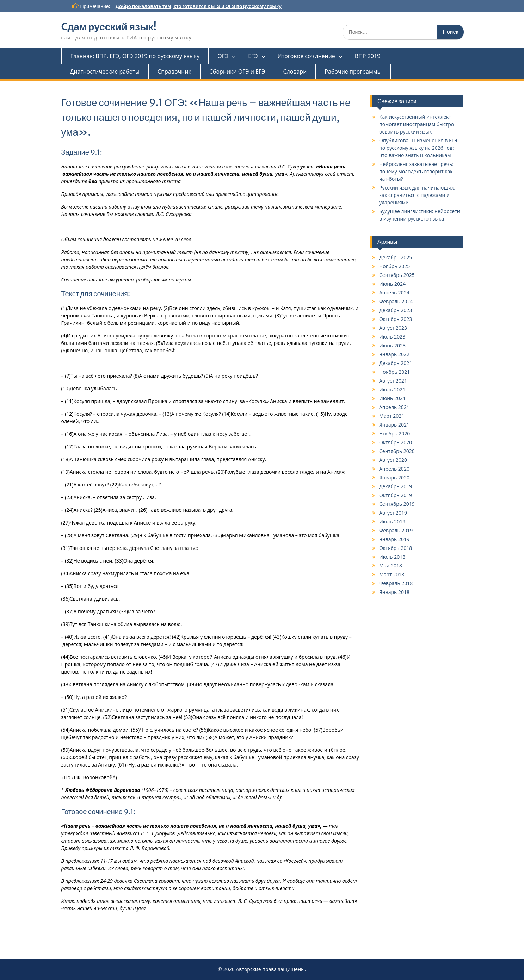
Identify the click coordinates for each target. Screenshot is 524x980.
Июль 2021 (392, 389)
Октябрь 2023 (396, 319)
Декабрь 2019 (396, 486)
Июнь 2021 (392, 398)
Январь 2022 (394, 354)
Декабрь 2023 (396, 310)
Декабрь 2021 (396, 363)
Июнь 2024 (392, 284)
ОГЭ (223, 56)
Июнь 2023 (392, 345)
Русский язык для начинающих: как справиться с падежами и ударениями (417, 195)
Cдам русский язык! (109, 27)
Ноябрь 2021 (394, 372)
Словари (295, 72)
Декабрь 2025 (396, 257)
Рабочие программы (353, 72)
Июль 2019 (392, 522)
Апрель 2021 (394, 407)
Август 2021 (393, 381)
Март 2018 (392, 574)
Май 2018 (391, 566)
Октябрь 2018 (396, 548)
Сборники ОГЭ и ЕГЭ (237, 72)
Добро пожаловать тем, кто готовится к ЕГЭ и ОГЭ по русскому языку (199, 6)
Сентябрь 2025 (397, 275)
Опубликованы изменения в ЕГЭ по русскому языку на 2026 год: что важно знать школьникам (418, 148)
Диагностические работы (105, 72)
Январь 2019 (394, 539)
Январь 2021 (394, 425)
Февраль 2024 (396, 301)
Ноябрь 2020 (394, 433)
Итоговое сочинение (306, 56)
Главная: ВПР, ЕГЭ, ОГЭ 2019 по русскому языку (135, 56)
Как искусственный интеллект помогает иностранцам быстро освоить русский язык (417, 124)
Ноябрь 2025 (394, 266)
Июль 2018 (392, 557)
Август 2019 (393, 513)
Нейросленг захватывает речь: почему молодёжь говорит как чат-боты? (416, 171)
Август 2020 (393, 460)
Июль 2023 (392, 337)
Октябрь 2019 (396, 495)
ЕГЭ (253, 56)
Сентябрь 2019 (397, 504)
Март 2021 (392, 416)
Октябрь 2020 (396, 442)
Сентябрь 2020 (397, 451)
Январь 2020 (394, 477)
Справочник (174, 72)
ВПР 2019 (368, 56)
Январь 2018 (394, 592)
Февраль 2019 (396, 530)
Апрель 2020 (394, 469)
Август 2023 (393, 328)
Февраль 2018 (396, 583)
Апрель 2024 (394, 293)
